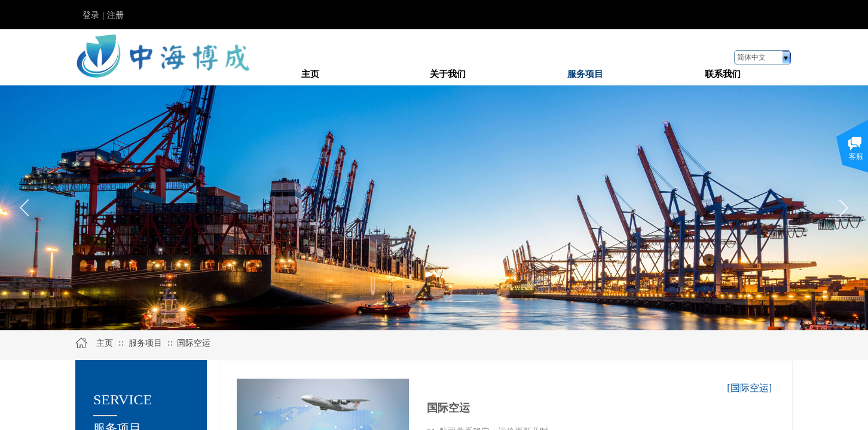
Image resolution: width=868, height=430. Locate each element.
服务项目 (145, 343)
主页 (105, 343)
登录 (91, 15)
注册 (115, 15)
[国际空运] (749, 388)
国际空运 (194, 343)
